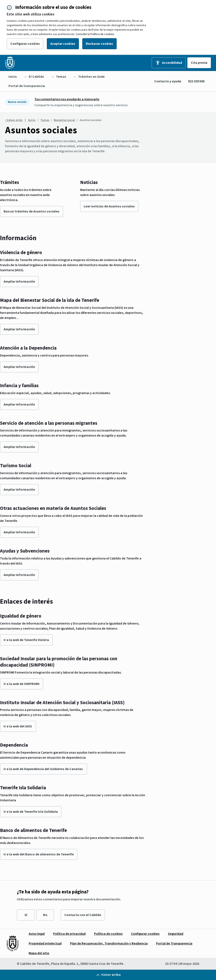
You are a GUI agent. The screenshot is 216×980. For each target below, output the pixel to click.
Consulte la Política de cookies (95, 34)
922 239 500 (196, 81)
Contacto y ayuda (168, 81)
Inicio (32, 120)
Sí (26, 915)
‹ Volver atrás (14, 120)
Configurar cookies (25, 44)
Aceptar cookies (63, 44)
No (45, 915)
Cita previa (199, 63)
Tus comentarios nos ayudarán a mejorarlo (67, 99)
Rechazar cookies (99, 44)
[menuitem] (13, 77)
